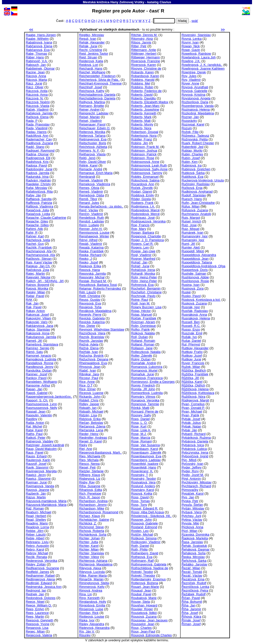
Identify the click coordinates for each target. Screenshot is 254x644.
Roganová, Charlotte (146, 236)
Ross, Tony (139, 505)
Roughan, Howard (144, 605)
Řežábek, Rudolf (194, 594)
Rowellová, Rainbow (196, 54)
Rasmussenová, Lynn (41, 404)
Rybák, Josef (191, 419)
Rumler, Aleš (191, 247)
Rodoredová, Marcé (145, 210)
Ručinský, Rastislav (196, 184)
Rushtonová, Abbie (195, 277)
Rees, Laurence (37, 613)
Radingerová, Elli (38, 158)
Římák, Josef (191, 620)
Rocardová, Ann (143, 184)
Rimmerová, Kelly (92, 587)
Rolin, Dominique (144, 326)
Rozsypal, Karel (193, 124)
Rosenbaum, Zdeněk (146, 452)
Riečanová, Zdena (92, 426)
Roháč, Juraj (140, 266)
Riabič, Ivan (88, 370)
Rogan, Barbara (143, 233)
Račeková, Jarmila (39, 113)
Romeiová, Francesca (147, 378)
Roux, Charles (142, 628)
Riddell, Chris (89, 400)
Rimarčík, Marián (91, 579)
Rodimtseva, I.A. (143, 206)
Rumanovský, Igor (195, 236)
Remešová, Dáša (92, 195)
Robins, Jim (140, 143)
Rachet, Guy (35, 244)
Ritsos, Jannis (141, 42)
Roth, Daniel (140, 546)
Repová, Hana (90, 270)
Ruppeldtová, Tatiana (197, 262)
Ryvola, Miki (190, 523)
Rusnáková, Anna (194, 315)
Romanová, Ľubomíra (147, 367)
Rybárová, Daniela (195, 441)
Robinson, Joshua (144, 150)
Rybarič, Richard (194, 434)
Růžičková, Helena (195, 389)
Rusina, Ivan (191, 285)
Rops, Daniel (141, 419)
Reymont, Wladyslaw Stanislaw (102, 329)
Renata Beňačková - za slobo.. (101, 206)
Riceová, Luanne (91, 393)
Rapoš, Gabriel (37, 393)
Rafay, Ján (33, 195)
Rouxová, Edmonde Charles (152, 635)
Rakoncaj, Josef (37, 315)
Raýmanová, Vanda (40, 486)
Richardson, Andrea (93, 501)
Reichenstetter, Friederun (97, 76)
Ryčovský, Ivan (192, 464)
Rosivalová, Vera (143, 482)
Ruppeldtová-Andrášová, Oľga (204, 266)
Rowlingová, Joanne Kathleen (203, 68)
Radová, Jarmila (38, 173)
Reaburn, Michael (39, 512)
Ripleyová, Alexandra (94, 628)
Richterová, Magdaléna (96, 564)
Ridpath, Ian (88, 408)
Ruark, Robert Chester (198, 143)
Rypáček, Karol (193, 494)
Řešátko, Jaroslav (194, 564)
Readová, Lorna (37, 527)
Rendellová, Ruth (92, 218)
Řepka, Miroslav (193, 557)
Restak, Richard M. (93, 281)
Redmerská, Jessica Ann (44, 587)
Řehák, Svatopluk (194, 546)
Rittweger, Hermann (146, 57)
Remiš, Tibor (88, 199)
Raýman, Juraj (36, 482)
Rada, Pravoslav (38, 124)
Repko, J (86, 259)
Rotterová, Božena (145, 583)
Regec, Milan (35, 631)
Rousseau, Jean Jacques (149, 620)
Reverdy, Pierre (90, 315)
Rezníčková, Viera (92, 333)
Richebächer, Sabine (94, 520)
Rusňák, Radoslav (195, 311)
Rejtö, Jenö (87, 158)
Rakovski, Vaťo (37, 322)
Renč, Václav (89, 210)
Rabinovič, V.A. (37, 61)
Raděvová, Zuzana (39, 143)
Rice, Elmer (88, 389)
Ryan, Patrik (190, 415)
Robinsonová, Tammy (147, 173)
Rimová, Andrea (91, 590)
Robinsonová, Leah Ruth (149, 165)
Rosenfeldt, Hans (144, 467)
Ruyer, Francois (193, 363)
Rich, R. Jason (90, 497)
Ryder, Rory (190, 471)
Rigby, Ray (87, 482)
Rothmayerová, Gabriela (149, 564)
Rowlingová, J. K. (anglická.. (202, 65)
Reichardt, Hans (91, 68)
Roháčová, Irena (143, 270)
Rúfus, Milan (191, 206)
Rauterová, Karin (38, 460)
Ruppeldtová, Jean (195, 259)
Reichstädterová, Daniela (97, 98)
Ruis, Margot (191, 218)
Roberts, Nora (141, 128)
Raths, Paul (34, 434)
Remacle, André (91, 169)
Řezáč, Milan (191, 568)
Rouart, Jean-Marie (145, 587)
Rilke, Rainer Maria (93, 576)
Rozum (187, 128)
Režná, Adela (89, 344)
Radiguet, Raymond (40, 150)
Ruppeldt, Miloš (193, 251)
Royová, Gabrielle (194, 91)
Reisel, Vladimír (91, 121)
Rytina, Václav (192, 520)
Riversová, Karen (144, 65)
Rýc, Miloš (189, 460)
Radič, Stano (35, 147)
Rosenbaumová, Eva (146, 456)
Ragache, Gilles (37, 225)
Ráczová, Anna (37, 95)
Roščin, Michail (142, 535)
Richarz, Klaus (90, 516)
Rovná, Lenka (192, 39)
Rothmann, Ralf (143, 561)
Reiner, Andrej (89, 109)
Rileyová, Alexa (90, 568)
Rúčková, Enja (192, 188)
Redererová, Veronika (42, 561)
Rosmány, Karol (143, 490)
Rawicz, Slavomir (38, 479)
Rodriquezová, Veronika (148, 221)
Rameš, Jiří (34, 341)
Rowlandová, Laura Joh (199, 57)
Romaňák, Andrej (144, 363)
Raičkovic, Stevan (39, 259)
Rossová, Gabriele (145, 523)
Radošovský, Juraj (39, 169)
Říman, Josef (191, 624)
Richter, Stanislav (92, 553)
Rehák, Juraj (88, 46)
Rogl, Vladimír (141, 255)
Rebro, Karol (35, 549)
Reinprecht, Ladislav (94, 113)
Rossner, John (142, 520)
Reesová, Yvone (38, 624)
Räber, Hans (35, 57)
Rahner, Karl (35, 236)
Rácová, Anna (36, 76)
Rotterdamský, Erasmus (149, 579)
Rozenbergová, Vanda (198, 106)
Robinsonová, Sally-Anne (149, 169)
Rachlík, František (39, 247)
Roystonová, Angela (196, 98)
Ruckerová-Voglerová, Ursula (203, 180)
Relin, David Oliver (93, 162)
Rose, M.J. (139, 434)
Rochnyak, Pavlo (143, 296)
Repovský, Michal (92, 277)
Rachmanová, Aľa (39, 251)
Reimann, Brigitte (92, 106)
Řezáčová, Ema (193, 579)
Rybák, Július (191, 423)
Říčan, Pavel (191, 598)
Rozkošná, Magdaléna (198, 113)
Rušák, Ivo (189, 337)
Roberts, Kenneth (144, 113)
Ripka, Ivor (87, 620)
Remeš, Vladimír (91, 192)
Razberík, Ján (36, 494)
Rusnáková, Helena (196, 318)
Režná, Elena (89, 348)
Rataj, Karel (34, 430)
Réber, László (36, 535)
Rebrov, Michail (37, 553)
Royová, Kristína (193, 95)
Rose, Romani (142, 441)
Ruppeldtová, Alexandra (199, 255)
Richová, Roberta (92, 531)
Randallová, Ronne (40, 363)
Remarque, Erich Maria (96, 173)
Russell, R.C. (191, 326)
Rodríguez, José (143, 218)
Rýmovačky (190, 490)
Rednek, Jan (35, 594)
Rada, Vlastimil (37, 128)
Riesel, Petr (88, 467)
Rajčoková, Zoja (37, 270)
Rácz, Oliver (35, 87)
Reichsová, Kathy (92, 91)
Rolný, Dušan (141, 359)
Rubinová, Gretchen (196, 169)
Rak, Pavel (34, 307)
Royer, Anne (190, 83)
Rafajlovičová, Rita (39, 192)
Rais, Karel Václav (39, 262)
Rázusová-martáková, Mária (46, 501)
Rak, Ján (32, 303)
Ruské (186, 292)
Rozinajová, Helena (196, 109)
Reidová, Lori (89, 65)
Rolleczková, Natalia (146, 352)
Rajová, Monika (37, 288)
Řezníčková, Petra (195, 590)
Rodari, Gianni (142, 192)
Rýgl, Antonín (191, 479)
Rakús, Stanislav (38, 329)
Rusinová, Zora (193, 288)
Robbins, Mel (141, 83)
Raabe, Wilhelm (37, 39)
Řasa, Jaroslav (192, 542)
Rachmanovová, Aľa (40, 255)
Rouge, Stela (141, 602)
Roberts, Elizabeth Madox (150, 102)
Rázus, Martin (36, 497)
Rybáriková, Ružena (196, 438)
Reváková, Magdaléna (95, 311)
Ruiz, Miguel (190, 229)
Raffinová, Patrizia (39, 203)
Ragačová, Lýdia (38, 214)
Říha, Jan (189, 605)
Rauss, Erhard (36, 456)
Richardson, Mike (92, 508)
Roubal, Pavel (141, 594)
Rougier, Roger (142, 609)
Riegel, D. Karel (91, 441)
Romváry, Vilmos (143, 397)
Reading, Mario (37, 523)
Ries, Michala (89, 460)
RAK (29, 300)
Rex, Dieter (87, 326)
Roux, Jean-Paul (143, 631)
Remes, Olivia (89, 188)
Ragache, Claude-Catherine (46, 218)
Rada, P (32, 121)
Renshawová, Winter (94, 236)
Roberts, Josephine (145, 109)
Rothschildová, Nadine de (150, 568)
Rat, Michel (34, 426)
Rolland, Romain (143, 341)
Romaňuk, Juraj (143, 374)
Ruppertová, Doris (195, 270)
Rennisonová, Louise (94, 233)
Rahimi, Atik (34, 229)
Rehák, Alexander (92, 42)
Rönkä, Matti (140, 408)
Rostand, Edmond (144, 527)
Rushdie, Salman (194, 274)
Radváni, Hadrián (38, 180)
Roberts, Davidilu (144, 98)
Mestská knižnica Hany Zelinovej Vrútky (114, 2)
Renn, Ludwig (89, 225)
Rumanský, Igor (193, 240)
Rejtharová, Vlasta (92, 154)
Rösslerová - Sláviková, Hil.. (151, 516)
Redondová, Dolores (41, 598)
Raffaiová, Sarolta (39, 199)
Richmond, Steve (92, 527)
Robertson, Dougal (145, 132)
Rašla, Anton (35, 423)
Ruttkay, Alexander (195, 348)
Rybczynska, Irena (195, 452)
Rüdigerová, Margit (195, 400)
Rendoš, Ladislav (92, 221)
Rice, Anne (87, 382)
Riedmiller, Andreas (93, 438)
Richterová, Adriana (93, 561)
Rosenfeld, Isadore (145, 464)
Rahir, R (32, 233)
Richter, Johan (90, 538)
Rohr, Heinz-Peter (144, 277)
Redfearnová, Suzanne (42, 568)
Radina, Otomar (37, 154)
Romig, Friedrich (143, 385)
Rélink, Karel (88, 165)
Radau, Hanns (36, 132)
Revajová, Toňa (90, 307)
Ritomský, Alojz (142, 39)
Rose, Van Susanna (146, 445)
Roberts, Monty (142, 124)
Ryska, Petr (190, 501)
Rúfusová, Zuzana (195, 210)
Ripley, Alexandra (92, 624)
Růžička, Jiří (190, 378)
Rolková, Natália (143, 333)
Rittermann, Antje (144, 50)
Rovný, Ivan (190, 42)
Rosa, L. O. (139, 423)
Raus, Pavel (35, 452)
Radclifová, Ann (37, 136)
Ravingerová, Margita (41, 471)
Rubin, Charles (192, 154)
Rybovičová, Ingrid (195, 456)
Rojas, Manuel (142, 315)
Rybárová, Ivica (193, 445)
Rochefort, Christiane (146, 292)
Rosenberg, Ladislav (146, 460)
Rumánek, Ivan (192, 233)
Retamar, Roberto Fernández (100, 288)
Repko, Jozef (89, 262)
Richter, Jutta (89, 542)
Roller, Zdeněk (142, 356)
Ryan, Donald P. (193, 408)
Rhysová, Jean (90, 367)
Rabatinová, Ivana (39, 42)
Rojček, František (144, 318)
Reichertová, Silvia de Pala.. (99, 80)
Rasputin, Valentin (39, 415)
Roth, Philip (140, 549)
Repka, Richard (90, 255)
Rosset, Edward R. (145, 508)
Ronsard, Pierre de (145, 411)
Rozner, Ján (190, 117)
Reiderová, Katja (91, 61)
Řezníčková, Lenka (195, 587)
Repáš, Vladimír (91, 244)
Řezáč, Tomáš (192, 572)
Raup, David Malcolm (41, 449)
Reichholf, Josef (91, 87)
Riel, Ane (86, 449)
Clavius (165, 2)
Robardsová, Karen (145, 76)
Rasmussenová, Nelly (42, 408)
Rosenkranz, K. (142, 471)
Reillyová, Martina (92, 102)
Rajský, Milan (35, 292)
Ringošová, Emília (92, 605)
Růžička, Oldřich (193, 385)
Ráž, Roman (35, 508)
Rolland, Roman (143, 344)
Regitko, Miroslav (92, 35)
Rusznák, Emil (192, 333)
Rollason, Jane (142, 348)
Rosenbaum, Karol (145, 449)
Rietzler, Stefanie (91, 471)
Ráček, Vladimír (37, 109)
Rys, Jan (188, 497)
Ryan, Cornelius (193, 404)
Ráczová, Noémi (38, 102)
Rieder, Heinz (89, 434)
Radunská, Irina (37, 177)
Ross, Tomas (141, 501)
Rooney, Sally (141, 415)
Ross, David (140, 497)
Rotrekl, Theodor (143, 576)
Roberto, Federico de (146, 91)
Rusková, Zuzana (194, 303)
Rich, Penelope (90, 494)
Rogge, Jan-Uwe (143, 251)
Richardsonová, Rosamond (99, 512)
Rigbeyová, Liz (90, 479)
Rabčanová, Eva (38, 50)
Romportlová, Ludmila (147, 393)
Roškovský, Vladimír (146, 542)
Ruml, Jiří (188, 244)
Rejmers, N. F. (89, 150)
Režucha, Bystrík (91, 356)
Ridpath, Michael (91, 411)
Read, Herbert (36, 516)
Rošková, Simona (144, 538)
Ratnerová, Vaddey (40, 441)
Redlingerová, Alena (40, 579)
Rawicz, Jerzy (36, 475)
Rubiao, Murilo (192, 150)
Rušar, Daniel (191, 341)
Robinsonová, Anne (145, 162)
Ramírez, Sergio (38, 348)
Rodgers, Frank (142, 203)
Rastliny (32, 419)
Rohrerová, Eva (143, 285)
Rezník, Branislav (92, 337)
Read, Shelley (36, 520)
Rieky (83, 445)
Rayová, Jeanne (38, 490)
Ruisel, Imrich (191, 221)
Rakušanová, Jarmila (41, 337)
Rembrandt (87, 177)
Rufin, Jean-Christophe (198, 203)
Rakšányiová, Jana (40, 326)
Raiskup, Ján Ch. (38, 266)
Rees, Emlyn (35, 609)
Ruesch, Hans (192, 199)
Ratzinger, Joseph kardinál (45, 445)
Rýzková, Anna (192, 527)
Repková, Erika (90, 266)
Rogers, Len (140, 247)
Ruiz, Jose (189, 225)
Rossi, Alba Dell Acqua (148, 512)
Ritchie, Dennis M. (144, 35)
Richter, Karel (89, 546)
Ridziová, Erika (90, 419)
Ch (93, 21)
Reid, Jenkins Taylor (94, 54)
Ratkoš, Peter (36, 438)
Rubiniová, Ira (192, 165)
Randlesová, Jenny (40, 367)
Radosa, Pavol (36, 165)
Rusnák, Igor (191, 307)
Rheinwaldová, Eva (93, 363)
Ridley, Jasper (89, 404)
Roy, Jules (189, 76)
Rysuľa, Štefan (192, 505)
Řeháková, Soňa (194, 553)
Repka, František (91, 251)
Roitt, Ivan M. (141, 303)
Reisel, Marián (90, 117)
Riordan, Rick (89, 613)
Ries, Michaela (90, 456)
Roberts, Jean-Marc (145, 106)
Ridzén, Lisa (88, 415)
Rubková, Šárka (193, 173)
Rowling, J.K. (191, 61)
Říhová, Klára (191, 617)
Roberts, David (142, 95)
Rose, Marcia (141, 438)
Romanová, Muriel (144, 370)
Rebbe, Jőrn (35, 531)
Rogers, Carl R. (142, 244)
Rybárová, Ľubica (194, 449)
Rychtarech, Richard (196, 486)
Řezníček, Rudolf (194, 583)
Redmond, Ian (36, 590)
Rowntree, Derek (194, 72)
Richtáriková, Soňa (93, 535)
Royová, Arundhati (195, 87)
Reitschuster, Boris (93, 143)
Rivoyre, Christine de (146, 68)
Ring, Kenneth (89, 598)
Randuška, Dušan (39, 370)
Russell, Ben (191, 322)
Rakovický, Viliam (38, 318)
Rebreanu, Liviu (37, 542)
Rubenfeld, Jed (192, 147)
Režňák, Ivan (89, 352)
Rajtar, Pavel (35, 296)
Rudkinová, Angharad (197, 192)
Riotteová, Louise (92, 617)
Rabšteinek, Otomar (40, 68)
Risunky (85, 635)
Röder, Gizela (141, 199)
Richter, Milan (89, 549)
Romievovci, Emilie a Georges (153, 382)
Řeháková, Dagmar (196, 549)
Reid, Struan (88, 57)
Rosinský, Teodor (144, 479)
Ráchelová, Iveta (38, 240)
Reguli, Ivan (88, 39)
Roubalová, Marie (144, 598)
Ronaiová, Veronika (145, 400)
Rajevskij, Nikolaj (38, 277)
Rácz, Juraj (34, 83)
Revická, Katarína (92, 322)
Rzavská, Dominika (195, 535)
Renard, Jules (89, 203)
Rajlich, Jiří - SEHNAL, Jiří (45, 281)
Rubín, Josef (191, 158)
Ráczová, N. (35, 98)
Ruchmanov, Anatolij (196, 214)
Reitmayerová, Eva (93, 139)
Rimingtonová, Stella (94, 583)
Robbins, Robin (142, 87)
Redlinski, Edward (39, 583)
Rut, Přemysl (191, 344)
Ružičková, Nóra (193, 397)
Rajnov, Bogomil (37, 285)
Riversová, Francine (146, 61)
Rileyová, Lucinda (92, 572)
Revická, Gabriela (92, 318)
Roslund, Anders (143, 486)
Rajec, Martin (35, 274)
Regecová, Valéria (39, 635)
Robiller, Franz (142, 139)
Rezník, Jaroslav (91, 341)
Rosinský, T (140, 475)
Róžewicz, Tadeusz (195, 136)
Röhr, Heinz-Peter (144, 281)
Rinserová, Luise (91, 609)
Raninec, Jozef (37, 374)
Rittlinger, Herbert (144, 54)
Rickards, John (90, 397)
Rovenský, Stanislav (196, 35)
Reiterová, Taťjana (92, 136)
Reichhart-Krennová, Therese (100, 83)
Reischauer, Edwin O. (95, 128)
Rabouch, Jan (36, 65)
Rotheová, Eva (142, 557)
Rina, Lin (86, 594)
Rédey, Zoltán (36, 564)
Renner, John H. (91, 229)
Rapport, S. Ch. (37, 400)
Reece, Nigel (35, 602)
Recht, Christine (91, 50)
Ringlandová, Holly (93, 602)
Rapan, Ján (34, 389)
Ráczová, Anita (37, 91)
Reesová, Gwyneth (40, 620)
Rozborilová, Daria (195, 102)
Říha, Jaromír (191, 609)
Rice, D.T (86, 385)
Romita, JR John (143, 389)
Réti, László (88, 292)
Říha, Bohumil (192, 602)
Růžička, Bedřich (194, 370)
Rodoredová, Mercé (145, 214)
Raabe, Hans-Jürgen (41, 35)
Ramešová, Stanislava (42, 344)
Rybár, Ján (189, 430)
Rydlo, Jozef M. (193, 475)
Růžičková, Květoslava (198, 393)
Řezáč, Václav (192, 576)
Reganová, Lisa (37, 628)
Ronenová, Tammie (145, 404)
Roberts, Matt (141, 121)
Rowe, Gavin (191, 50)
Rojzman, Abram (143, 322)
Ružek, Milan (191, 367)
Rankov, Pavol (36, 378)
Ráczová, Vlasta (38, 106)
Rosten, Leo (140, 531)
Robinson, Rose (143, 158)
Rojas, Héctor (141, 311)
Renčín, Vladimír (91, 214)
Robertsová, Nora (144, 136)
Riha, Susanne (90, 486)
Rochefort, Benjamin (146, 288)
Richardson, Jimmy (93, 505)
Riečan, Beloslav (91, 423)
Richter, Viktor (89, 557)
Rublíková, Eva (192, 177)
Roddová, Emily (143, 195)
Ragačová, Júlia (37, 210)
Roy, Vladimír (191, 80)
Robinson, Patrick (144, 154)
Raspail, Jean (36, 411)
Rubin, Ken (190, 162)
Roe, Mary (139, 229)
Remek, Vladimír (91, 180)
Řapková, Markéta (195, 538)
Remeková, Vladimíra (95, 184)
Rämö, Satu (34, 352)
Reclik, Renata (36, 557)
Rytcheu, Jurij (191, 516)
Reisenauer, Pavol (92, 124)
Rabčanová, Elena (39, 46)
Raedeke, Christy (38, 184)
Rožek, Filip (190, 132)
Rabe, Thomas (36, 54)
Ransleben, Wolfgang (41, 382)
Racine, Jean (35, 72)
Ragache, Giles (37, 221)
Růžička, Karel (192, 382)
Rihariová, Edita (91, 490)
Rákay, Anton (35, 311)
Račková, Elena (37, 117)
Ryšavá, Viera (192, 512)
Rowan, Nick (191, 46)
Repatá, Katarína (91, 247)
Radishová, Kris (37, 162)
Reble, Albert (35, 538)
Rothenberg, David (145, 553)
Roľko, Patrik (141, 329)
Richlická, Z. (88, 523)
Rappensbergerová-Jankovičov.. (49, 397)
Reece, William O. (39, 605)
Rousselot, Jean (143, 624)
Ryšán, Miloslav (193, 508)
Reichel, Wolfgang (92, 72)
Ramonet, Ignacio (39, 356)
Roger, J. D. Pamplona (148, 240)
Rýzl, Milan (190, 531)
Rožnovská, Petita (195, 139)
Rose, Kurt (139, 426)
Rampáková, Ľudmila (41, 359)
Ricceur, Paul (89, 378)
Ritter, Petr (139, 46)
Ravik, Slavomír (37, 467)
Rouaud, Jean (141, 590)
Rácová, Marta (36, 80)
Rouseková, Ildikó (144, 613)
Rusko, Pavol (191, 296)
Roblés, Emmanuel (145, 177)
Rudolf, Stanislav (194, 195)
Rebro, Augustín (37, 546)
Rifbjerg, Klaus (90, 475)
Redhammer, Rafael (40, 576)
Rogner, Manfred (143, 259)
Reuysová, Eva (90, 303)
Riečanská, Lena (91, 430)
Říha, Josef (190, 613)
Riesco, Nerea (89, 464)
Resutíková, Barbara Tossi (98, 285)
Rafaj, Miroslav (37, 188)
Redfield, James (37, 572)
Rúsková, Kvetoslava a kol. (201, 300)
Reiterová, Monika (92, 132)
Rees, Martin (35, 617)
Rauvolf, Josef (36, 464)
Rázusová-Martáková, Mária (46, 505)
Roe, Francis (140, 225)
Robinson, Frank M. (145, 147)
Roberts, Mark (141, 117)
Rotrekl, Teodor (142, 572)
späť (195, 21)
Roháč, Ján (139, 262)
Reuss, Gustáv (90, 300)
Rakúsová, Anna (38, 333)
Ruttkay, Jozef (192, 356)
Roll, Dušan (140, 337)
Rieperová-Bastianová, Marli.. (100, 452)
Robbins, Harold (143, 80)
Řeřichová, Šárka (194, 561)
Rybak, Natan (191, 426)
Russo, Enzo (191, 329)
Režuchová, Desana (94, 359)
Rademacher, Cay (39, 139)
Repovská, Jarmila (93, 274)
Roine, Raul (140, 300)
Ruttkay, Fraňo (192, 352)
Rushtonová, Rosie (195, 281)
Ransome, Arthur (38, 385)
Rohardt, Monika (143, 274)
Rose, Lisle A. (141, 430)
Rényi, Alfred (88, 240)
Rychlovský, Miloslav (197, 482)
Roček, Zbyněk (142, 188)
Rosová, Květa (142, 494)
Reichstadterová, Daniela (97, 95)
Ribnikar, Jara (89, 374)
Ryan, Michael (192, 411)
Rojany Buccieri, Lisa (146, 307)
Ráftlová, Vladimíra (40, 206)
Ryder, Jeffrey (192, 467)
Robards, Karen (143, 72)
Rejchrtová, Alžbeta (93, 147)
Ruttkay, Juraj (191, 359)
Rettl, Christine (90, 296)
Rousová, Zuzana (144, 617)
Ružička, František (195, 374)
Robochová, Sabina (145, 180)
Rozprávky (189, 121)
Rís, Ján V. (87, 631)
